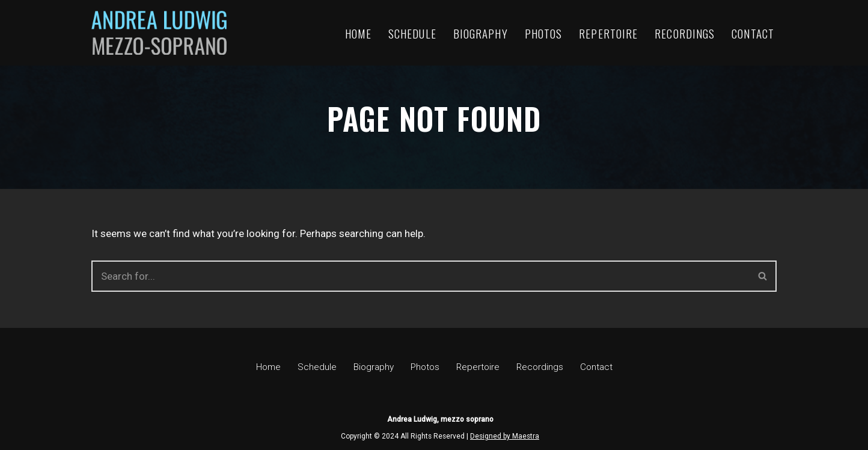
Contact (753, 33)
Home (358, 33)
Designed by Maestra (505, 436)
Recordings (685, 33)
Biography (481, 33)
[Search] (420, 276)
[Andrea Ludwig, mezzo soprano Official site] (159, 33)
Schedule (412, 33)
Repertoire (608, 33)
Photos (544, 33)
